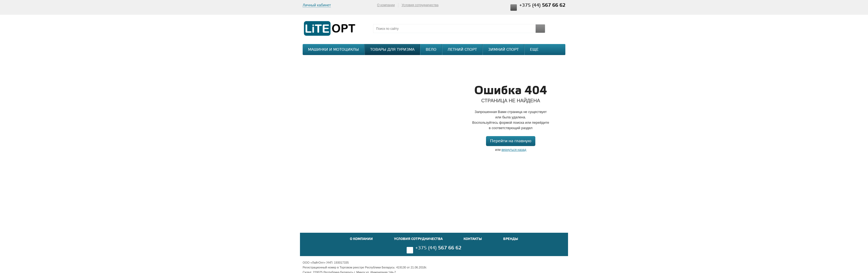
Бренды (511, 239)
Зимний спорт (503, 50)
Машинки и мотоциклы (333, 50)
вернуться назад (514, 150)
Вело (431, 50)
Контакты (473, 239)
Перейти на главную (511, 141)
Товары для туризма (392, 50)
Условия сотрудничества (420, 5)
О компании (386, 5)
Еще (537, 49)
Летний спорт (462, 50)
